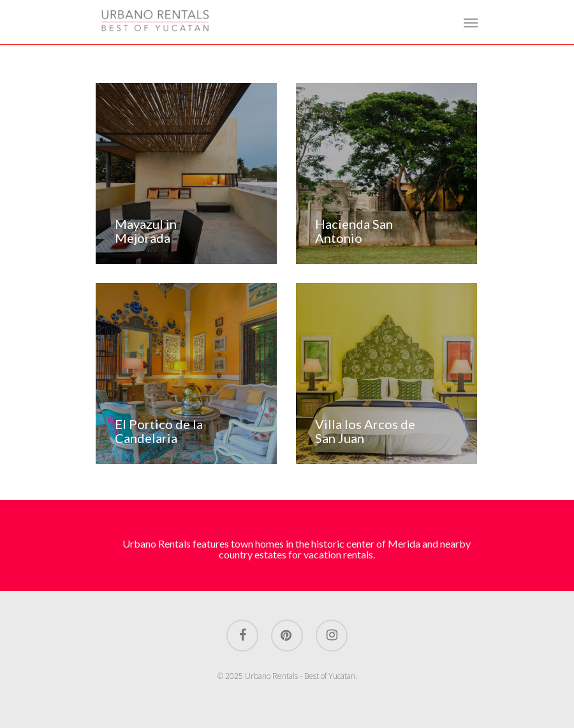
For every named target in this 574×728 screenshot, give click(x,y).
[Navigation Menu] (471, 22)
